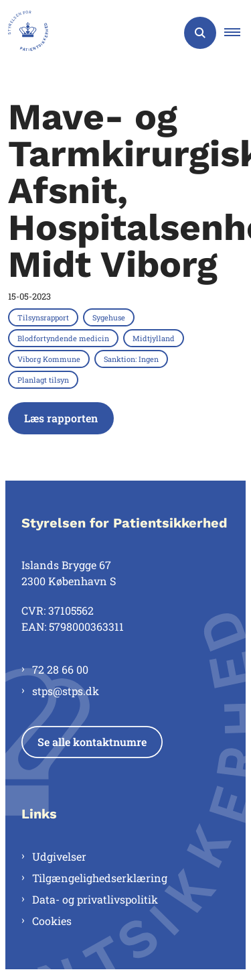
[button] (238, 33)
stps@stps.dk (66, 691)
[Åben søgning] (200, 33)
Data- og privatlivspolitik (95, 899)
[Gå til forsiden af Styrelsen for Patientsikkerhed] (24, 33)
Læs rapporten (61, 418)
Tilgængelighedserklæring (100, 878)
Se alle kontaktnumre (92, 742)
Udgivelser (59, 856)
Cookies (52, 921)
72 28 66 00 (60, 669)
